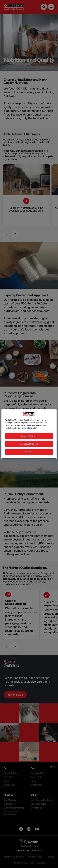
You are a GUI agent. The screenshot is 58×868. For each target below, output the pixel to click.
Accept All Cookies (29, 444)
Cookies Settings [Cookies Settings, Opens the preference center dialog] (29, 436)
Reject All (29, 452)
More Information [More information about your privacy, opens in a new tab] (29, 428)
